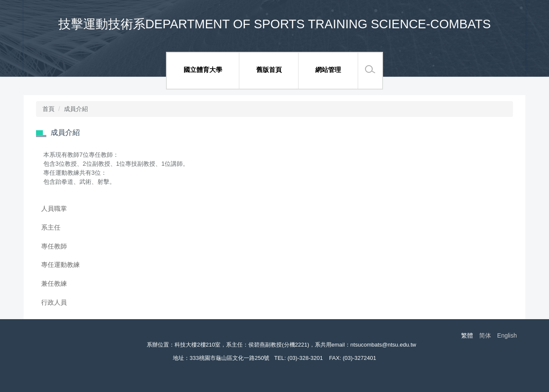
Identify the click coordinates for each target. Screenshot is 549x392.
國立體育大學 (203, 70)
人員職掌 (54, 208)
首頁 (48, 109)
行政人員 (54, 302)
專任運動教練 (60, 265)
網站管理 (328, 70)
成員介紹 (76, 109)
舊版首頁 (269, 70)
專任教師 (54, 246)
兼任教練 (54, 283)
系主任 (51, 227)
